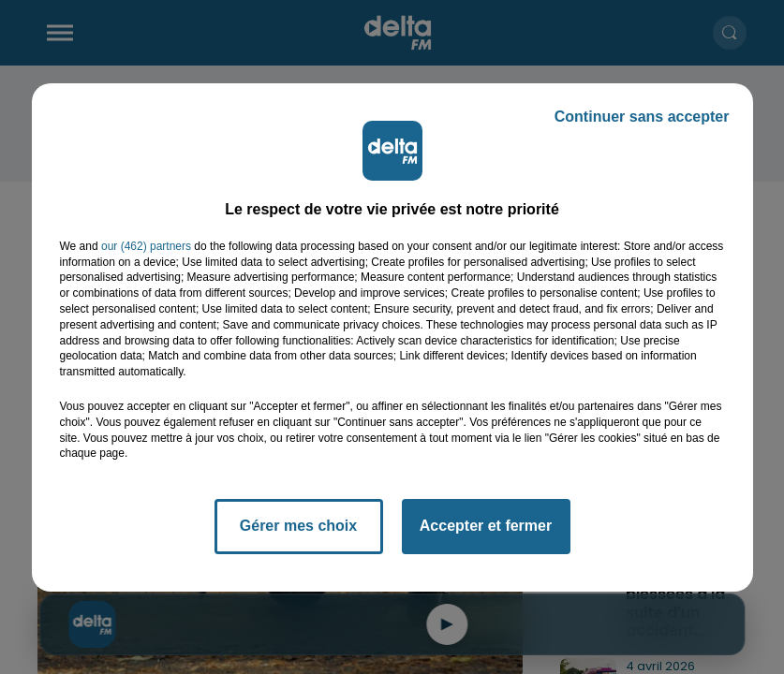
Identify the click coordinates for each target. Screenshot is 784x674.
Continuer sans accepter (642, 117)
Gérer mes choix (298, 526)
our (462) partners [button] (146, 246)
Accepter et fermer (486, 526)
